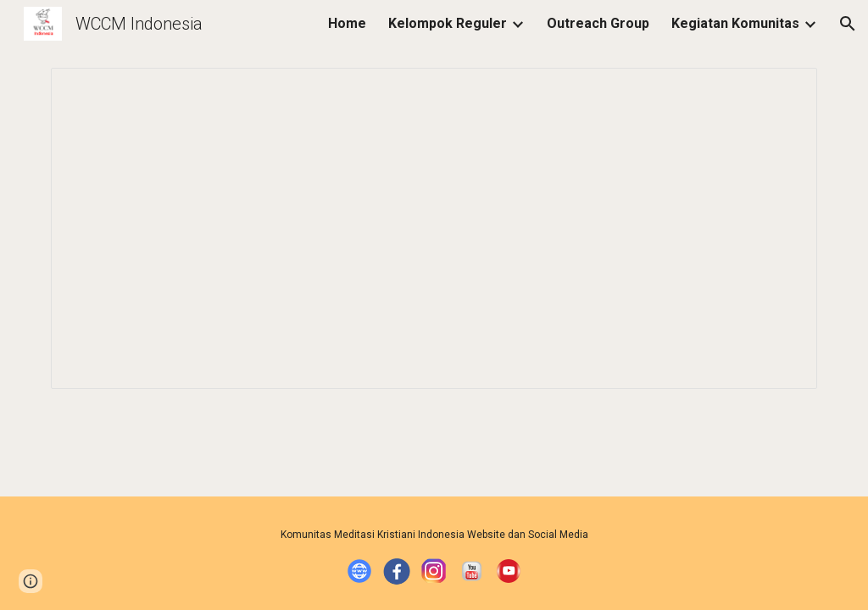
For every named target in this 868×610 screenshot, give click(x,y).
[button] (848, 24)
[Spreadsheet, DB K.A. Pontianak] (434, 228)
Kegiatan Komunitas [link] (735, 23)
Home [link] (347, 23)
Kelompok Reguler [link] (448, 23)
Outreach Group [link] (598, 23)
